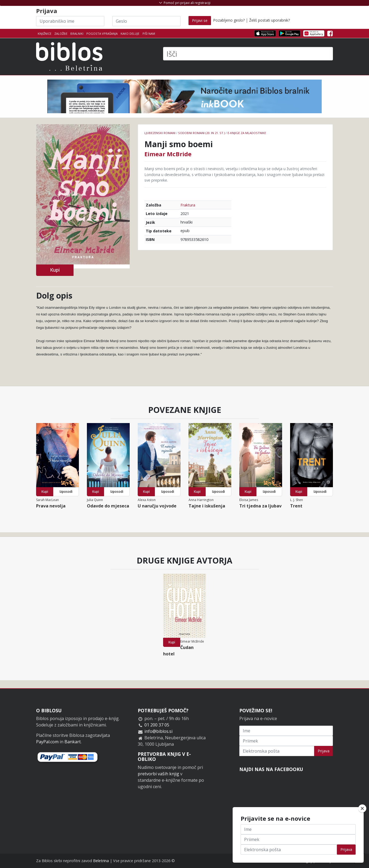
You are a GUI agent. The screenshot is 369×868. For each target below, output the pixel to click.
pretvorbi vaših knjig (158, 774)
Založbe (61, 34)
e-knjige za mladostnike (247, 133)
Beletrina (101, 861)
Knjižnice (45, 34)
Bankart (73, 742)
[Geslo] (146, 21)
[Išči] (248, 54)
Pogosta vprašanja (102, 34)
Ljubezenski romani (160, 133)
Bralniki (77, 34)
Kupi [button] (55, 270)
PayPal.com (47, 742)
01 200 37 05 (157, 725)
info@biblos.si (158, 731)
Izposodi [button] (66, 492)
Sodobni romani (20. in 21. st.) (201, 133)
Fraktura (188, 205)
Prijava (324, 751)
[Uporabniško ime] (70, 21)
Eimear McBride (168, 154)
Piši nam (149, 34)
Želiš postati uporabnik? (270, 20)
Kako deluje (130, 34)
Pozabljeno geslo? (229, 20)
